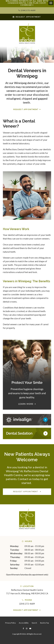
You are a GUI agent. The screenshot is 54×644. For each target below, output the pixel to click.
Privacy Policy (10, 623)
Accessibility (24, 623)
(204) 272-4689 (28, 10)
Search (34, 623)
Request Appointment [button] (28, 17)
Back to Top (44, 623)
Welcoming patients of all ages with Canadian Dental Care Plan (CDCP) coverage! (27, 3)
